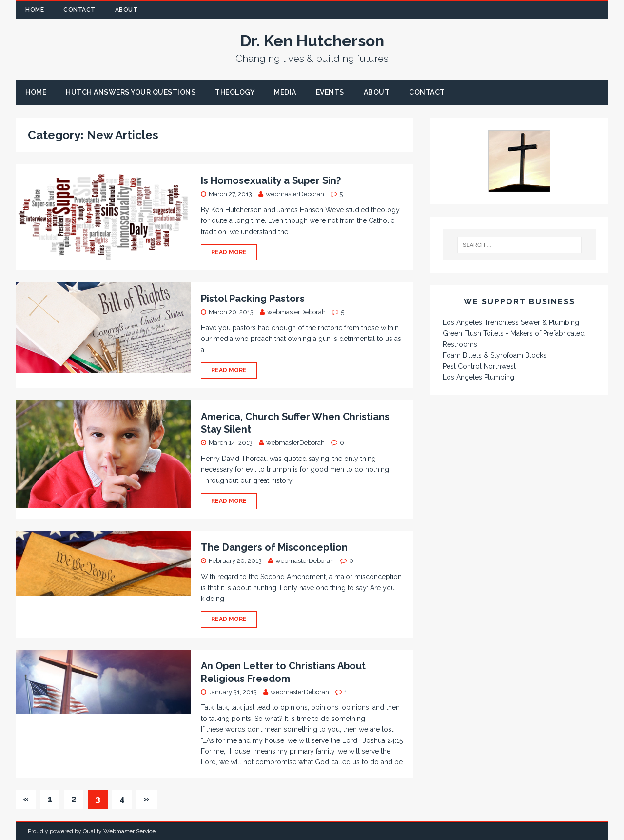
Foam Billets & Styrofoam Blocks (495, 355)
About (127, 10)
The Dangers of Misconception (274, 547)
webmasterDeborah (295, 194)
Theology (235, 92)
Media (285, 92)
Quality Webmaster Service (119, 831)
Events (330, 92)
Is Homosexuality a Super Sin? (271, 180)
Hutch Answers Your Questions (131, 92)
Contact (79, 10)
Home (35, 10)
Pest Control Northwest (479, 366)
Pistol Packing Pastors (253, 299)
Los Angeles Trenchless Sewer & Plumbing (511, 322)
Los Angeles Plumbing (478, 377)
